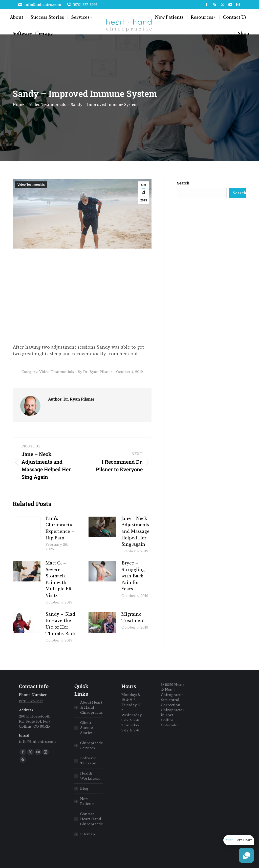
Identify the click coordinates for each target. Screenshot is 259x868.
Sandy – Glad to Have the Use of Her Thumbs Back (61, 624)
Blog (84, 789)
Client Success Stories (87, 728)
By (95, 372)
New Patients (87, 801)
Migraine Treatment (133, 617)
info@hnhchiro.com (39, 5)
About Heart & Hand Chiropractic (91, 707)
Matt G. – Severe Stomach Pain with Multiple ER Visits (58, 579)
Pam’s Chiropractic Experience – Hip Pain (60, 528)
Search (183, 183)
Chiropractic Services (91, 746)
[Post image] (27, 527)
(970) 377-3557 (82, 5)
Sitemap (88, 834)
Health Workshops (90, 776)
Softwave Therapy (88, 761)
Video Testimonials (31, 185)
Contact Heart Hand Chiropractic (91, 819)
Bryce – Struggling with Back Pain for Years (133, 576)
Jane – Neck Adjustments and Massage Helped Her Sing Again (135, 531)
